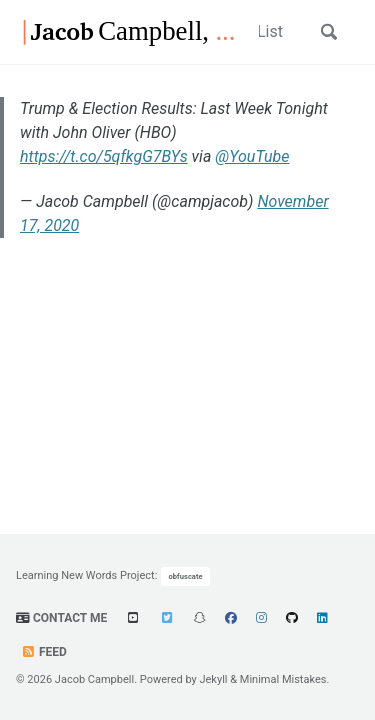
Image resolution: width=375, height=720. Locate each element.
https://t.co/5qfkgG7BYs (104, 156)
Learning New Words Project (85, 575)
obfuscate (186, 576)
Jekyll (213, 679)
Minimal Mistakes (283, 679)
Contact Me (61, 618)
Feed (44, 652)
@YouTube (252, 156)
